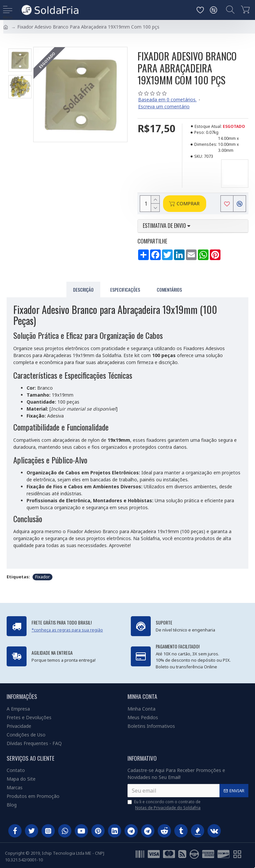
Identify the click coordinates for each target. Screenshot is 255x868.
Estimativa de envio (167, 226)
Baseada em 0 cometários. (167, 99)
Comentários (169, 289)
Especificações (125, 289)
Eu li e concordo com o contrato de (165, 805)
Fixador (42, 577)
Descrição (83, 289)
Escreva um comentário (164, 106)
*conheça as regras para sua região (67, 630)
